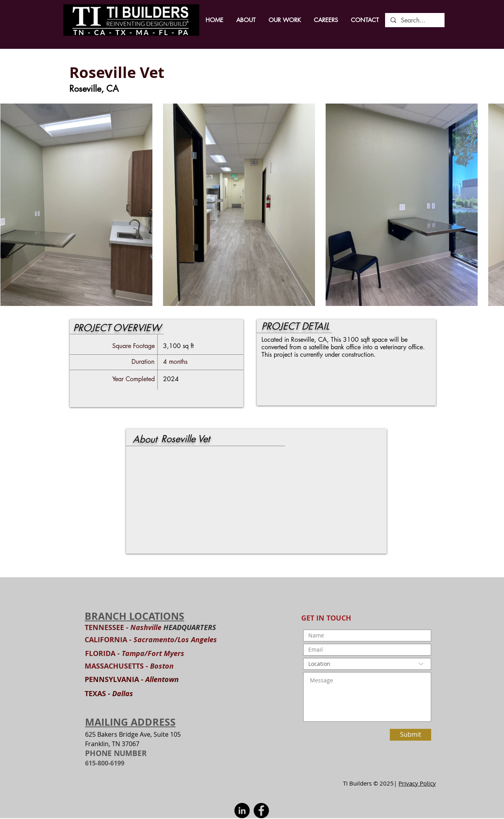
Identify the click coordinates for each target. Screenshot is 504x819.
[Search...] (414, 20)
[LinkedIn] (242, 811)
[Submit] (410, 735)
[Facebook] (261, 811)
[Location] (367, 664)
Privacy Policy (417, 783)
